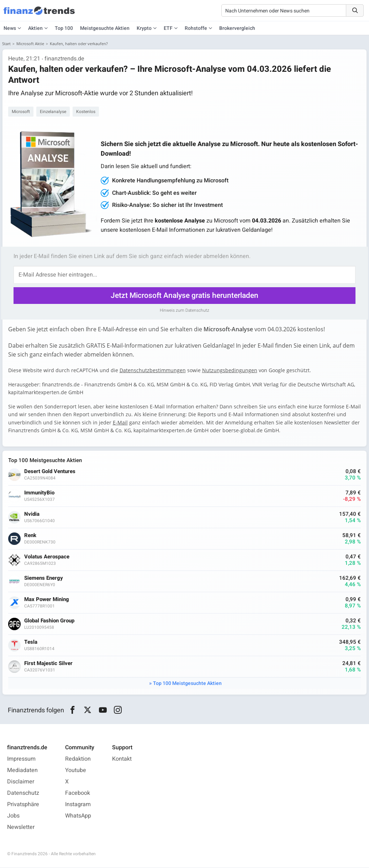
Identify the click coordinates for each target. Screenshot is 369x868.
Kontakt (122, 759)
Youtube (76, 771)
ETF (168, 28)
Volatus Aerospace (47, 557)
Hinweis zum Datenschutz (184, 310)
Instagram (78, 805)
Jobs (13, 816)
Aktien (35, 28)
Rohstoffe (196, 28)
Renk (30, 535)
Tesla (31, 642)
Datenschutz (23, 793)
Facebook (78, 793)
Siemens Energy (44, 578)
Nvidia (32, 514)
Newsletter (21, 827)
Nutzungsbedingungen (230, 370)
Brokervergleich (237, 28)
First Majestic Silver (48, 663)
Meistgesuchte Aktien (105, 28)
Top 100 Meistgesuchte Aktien (187, 683)
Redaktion (78, 759)
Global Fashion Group (49, 621)
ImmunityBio (39, 493)
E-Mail (120, 422)
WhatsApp (78, 816)
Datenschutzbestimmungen (153, 370)
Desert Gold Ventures (50, 471)
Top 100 (64, 28)
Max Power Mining (47, 599)
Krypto (144, 28)
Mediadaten (22, 771)
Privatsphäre (23, 805)
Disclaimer (21, 782)
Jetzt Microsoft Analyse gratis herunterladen (184, 296)
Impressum (21, 759)
